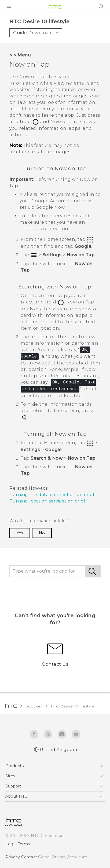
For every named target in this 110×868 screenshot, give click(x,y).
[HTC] (55, 6)
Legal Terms (16, 802)
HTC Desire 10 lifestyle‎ (69, 664)
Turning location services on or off (45, 459)
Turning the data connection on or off (49, 453)
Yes (20, 491)
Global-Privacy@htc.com (59, 815)
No (41, 491)
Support (33, 664)
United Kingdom (58, 708)
